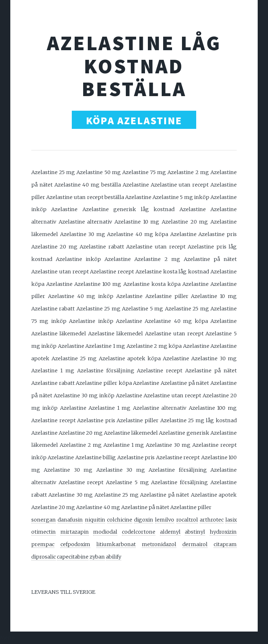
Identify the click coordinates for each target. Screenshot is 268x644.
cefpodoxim (75, 544)
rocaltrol (187, 520)
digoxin (144, 520)
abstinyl (195, 532)
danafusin (70, 520)
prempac (43, 544)
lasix (231, 520)
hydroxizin (223, 532)
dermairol (195, 544)
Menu (7, 638)
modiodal (105, 532)
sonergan (44, 520)
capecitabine (73, 557)
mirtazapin (75, 532)
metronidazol (159, 544)
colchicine (120, 520)
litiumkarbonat (116, 544)
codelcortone (139, 532)
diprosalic (44, 557)
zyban (97, 557)
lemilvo (165, 520)
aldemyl (170, 532)
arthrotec (212, 520)
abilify (114, 557)
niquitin (95, 520)
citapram (225, 544)
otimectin (44, 532)
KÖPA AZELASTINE (134, 121)
